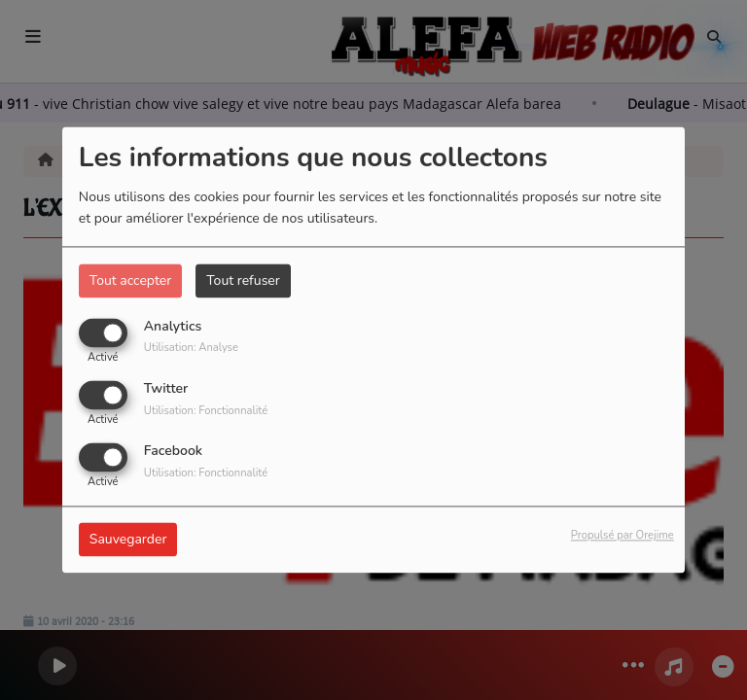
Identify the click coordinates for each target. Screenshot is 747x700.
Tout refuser (243, 280)
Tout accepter (130, 280)
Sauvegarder (128, 540)
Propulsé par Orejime (622, 536)
